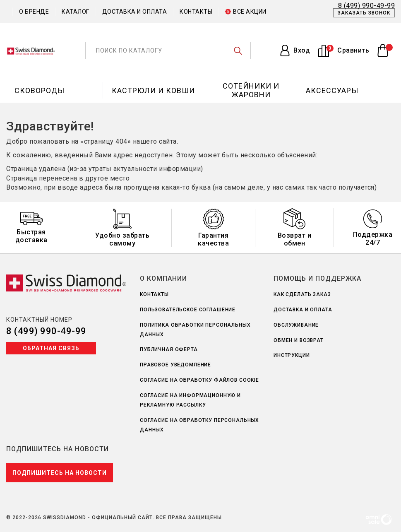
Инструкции (292, 355)
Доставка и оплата (135, 12)
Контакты (196, 12)
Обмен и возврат (299, 340)
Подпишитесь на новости (60, 473)
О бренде (34, 12)
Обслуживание (296, 325)
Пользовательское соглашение (188, 310)
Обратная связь (51, 348)
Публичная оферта (169, 349)
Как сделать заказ (302, 294)
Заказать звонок (364, 13)
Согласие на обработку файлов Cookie (199, 380)
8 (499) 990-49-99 (46, 331)
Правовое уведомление (175, 365)
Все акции (246, 12)
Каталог (76, 12)
